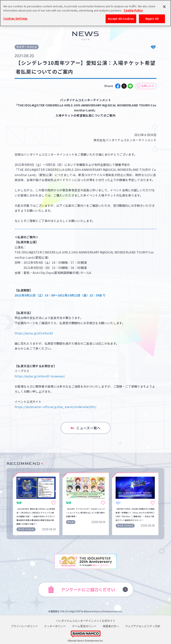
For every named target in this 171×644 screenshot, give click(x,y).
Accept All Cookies (121, 19)
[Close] (164, 7)
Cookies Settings (15, 18)
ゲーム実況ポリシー (84, 626)
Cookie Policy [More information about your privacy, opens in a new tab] (133, 10)
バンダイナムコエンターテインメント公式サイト (86, 621)
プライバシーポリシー (24, 626)
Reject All (152, 19)
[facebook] (118, 86)
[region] (85, 13)
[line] (130, 86)
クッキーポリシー (55, 626)
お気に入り (148, 86)
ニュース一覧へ (85, 428)
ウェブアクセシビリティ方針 (143, 626)
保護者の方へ (111, 626)
